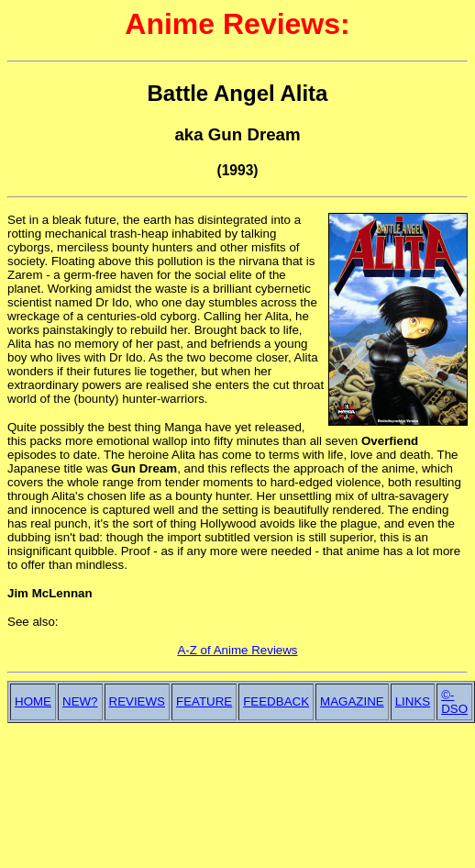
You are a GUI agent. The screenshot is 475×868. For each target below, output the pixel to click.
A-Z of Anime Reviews (237, 650)
